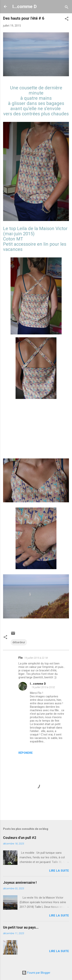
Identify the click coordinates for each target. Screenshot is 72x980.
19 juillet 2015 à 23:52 (43, 687)
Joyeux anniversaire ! (20, 882)
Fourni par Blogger (36, 973)
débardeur (19, 642)
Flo (21, 658)
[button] (67, 19)
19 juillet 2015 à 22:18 (36, 658)
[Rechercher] (67, 8)
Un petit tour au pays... (21, 927)
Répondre (26, 753)
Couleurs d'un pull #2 (20, 838)
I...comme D (24, 7)
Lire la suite (59, 871)
